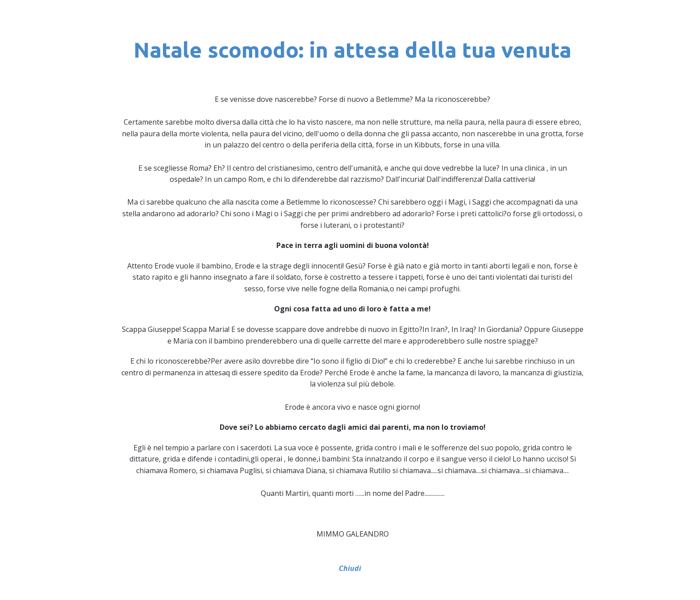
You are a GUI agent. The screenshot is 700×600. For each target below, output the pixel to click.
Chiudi (350, 568)
